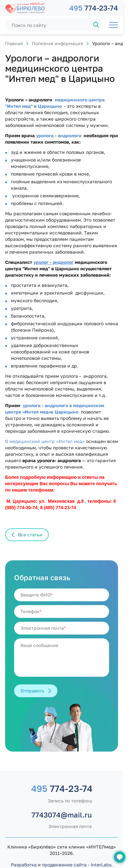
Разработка (24, 865)
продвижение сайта (64, 865)
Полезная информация (57, 43)
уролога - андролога (58, 135)
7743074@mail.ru (62, 815)
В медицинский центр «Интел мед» (45, 441)
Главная (14, 43)
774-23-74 (94, 8)
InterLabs (101, 865)
